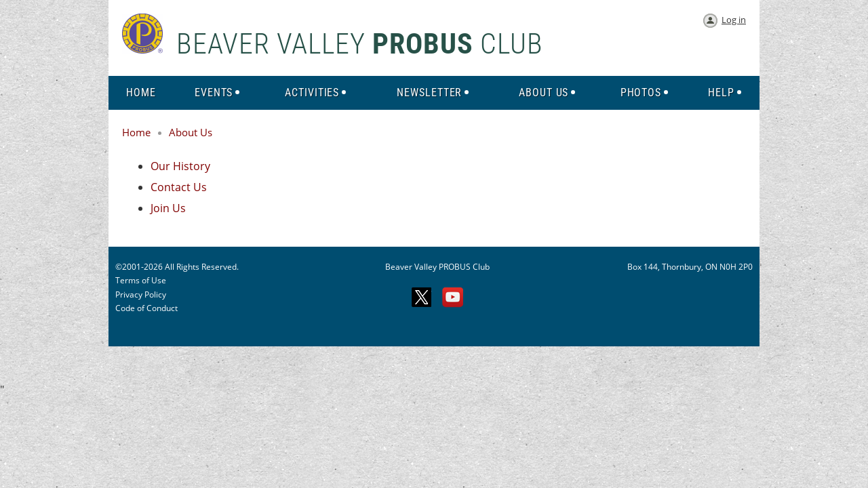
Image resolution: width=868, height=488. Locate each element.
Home (136, 132)
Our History (180, 166)
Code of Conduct (146, 308)
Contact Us (179, 187)
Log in (734, 20)
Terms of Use (141, 280)
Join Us (168, 208)
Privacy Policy (141, 294)
